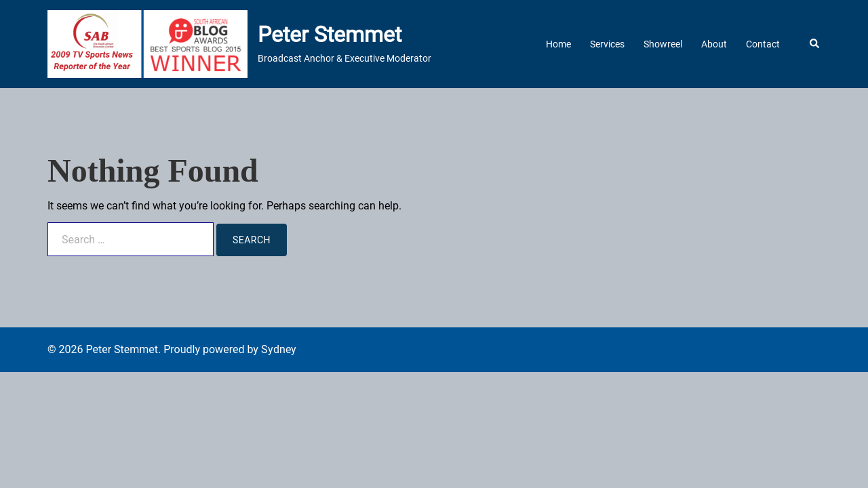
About (714, 44)
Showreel (663, 44)
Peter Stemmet (330, 35)
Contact (763, 44)
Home (558, 44)
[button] (815, 44)
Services (607, 44)
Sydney (279, 349)
